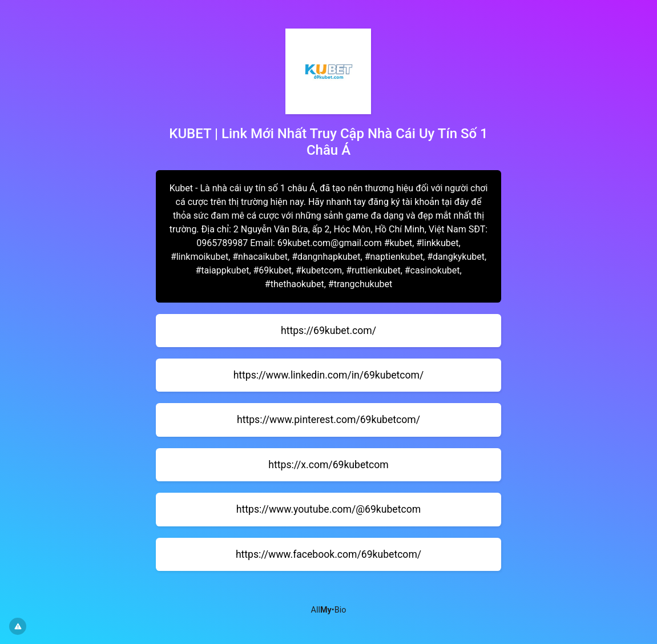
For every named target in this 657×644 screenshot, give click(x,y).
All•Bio (329, 610)
